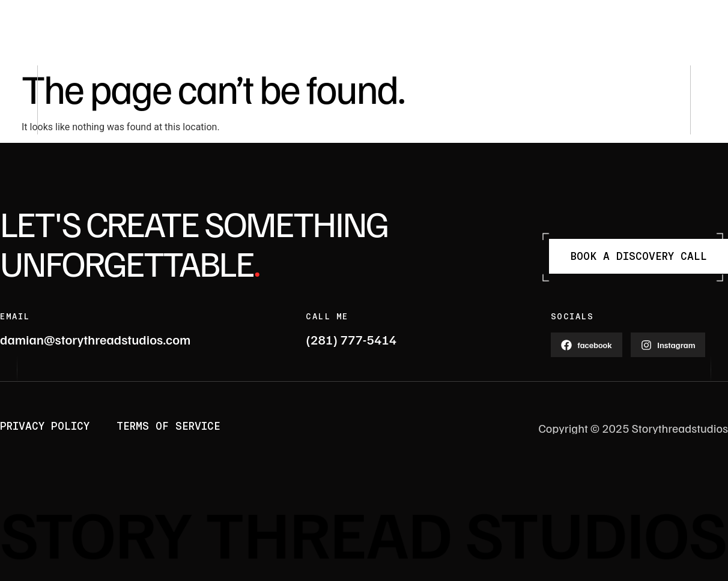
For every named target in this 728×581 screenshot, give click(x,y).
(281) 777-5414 (351, 339)
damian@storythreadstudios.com (95, 339)
